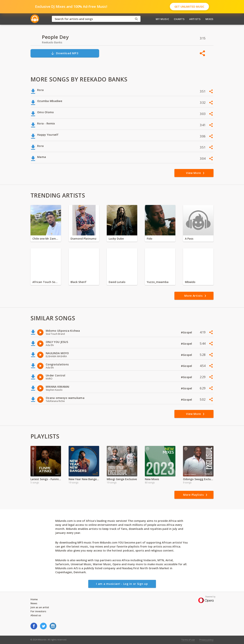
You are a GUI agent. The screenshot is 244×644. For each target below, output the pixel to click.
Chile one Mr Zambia (46, 239)
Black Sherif (78, 282)
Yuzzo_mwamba (158, 282)
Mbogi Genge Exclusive (122, 479)
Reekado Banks (52, 42)
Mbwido (190, 282)
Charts (179, 19)
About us (36, 615)
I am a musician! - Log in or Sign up (122, 584)
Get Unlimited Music (189, 7)
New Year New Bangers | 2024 (84, 479)
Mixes (209, 19)
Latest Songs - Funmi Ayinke (46, 479)
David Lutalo (117, 282)
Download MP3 (65, 53)
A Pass (189, 239)
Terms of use (188, 640)
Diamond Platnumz (83, 239)
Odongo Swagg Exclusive (198, 479)
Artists (195, 19)
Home (34, 599)
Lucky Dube (116, 239)
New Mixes (152, 479)
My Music (162, 19)
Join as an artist (40, 607)
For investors (38, 611)
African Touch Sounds (46, 282)
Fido (150, 239)
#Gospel (187, 332)
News (34, 603)
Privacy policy (206, 640)
